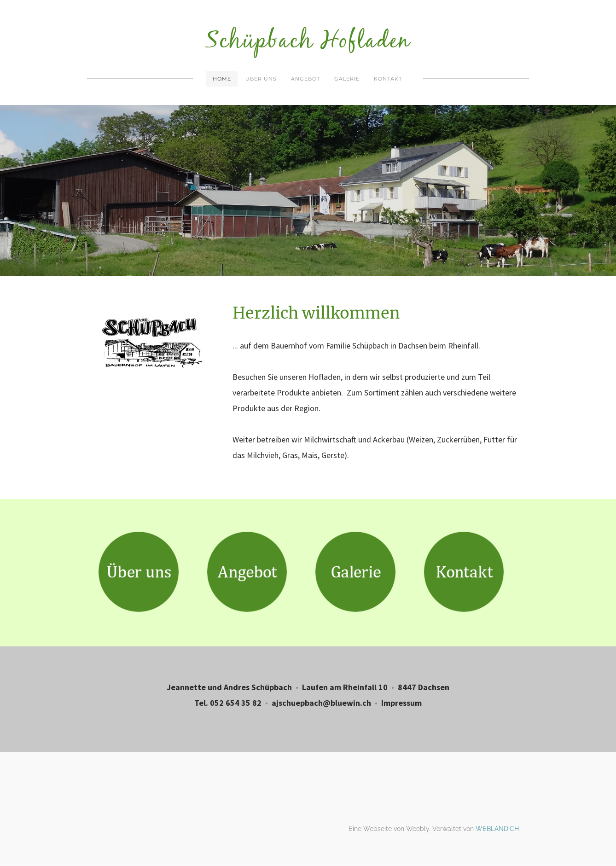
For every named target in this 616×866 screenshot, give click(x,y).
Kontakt (388, 79)
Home (222, 79)
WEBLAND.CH (497, 829)
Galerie (347, 79)
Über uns (261, 79)
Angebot (305, 79)
